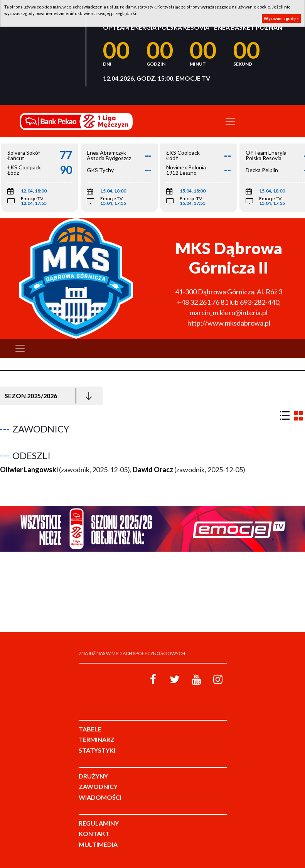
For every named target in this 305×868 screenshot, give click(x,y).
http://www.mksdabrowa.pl (229, 323)
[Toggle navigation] (230, 122)
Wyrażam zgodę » (281, 18)
